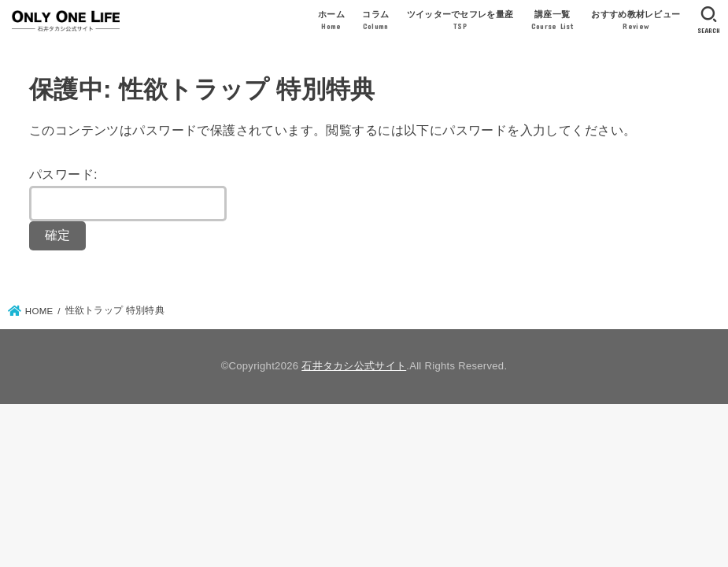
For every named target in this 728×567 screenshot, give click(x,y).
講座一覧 (552, 21)
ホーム (331, 21)
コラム (375, 21)
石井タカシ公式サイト (354, 366)
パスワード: (128, 195)
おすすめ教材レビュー (636, 21)
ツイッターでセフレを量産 (460, 21)
